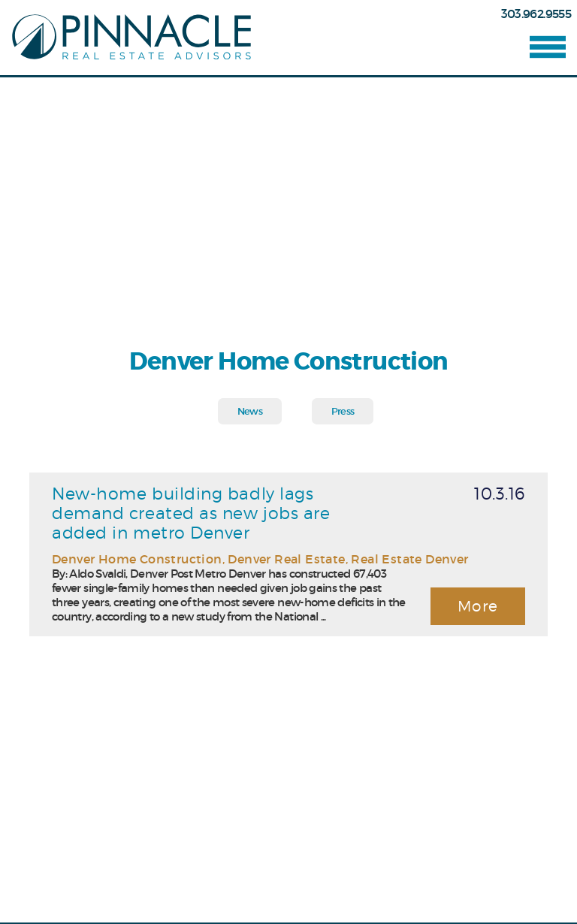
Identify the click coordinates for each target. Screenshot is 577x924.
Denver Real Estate (286, 559)
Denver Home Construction (137, 559)
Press (343, 411)
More (478, 606)
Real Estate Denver (409, 559)
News (250, 411)
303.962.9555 (536, 14)
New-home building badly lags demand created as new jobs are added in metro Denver (191, 513)
